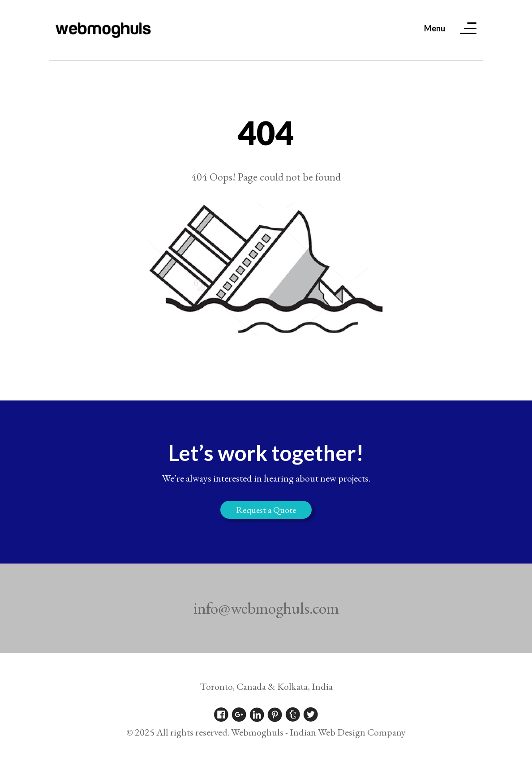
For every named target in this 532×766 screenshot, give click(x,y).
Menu (435, 28)
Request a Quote (266, 510)
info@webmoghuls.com (266, 608)
